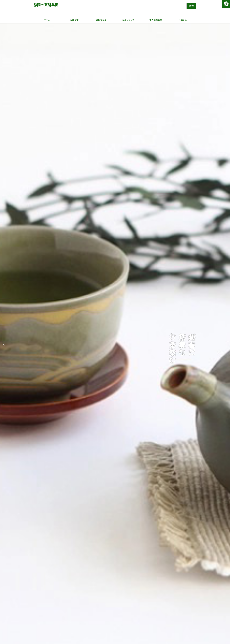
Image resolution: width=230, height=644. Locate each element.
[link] (226, 4)
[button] (227, 344)
